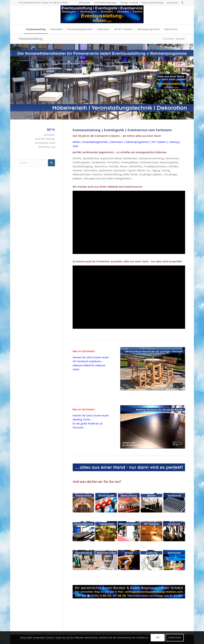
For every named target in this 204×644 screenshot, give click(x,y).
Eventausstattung (31, 39)
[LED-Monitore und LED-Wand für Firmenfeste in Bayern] (84, 531)
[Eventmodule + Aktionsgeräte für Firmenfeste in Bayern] (84, 560)
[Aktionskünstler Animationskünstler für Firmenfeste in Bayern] (106, 560)
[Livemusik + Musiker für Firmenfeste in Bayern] (174, 531)
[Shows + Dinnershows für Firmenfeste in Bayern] (129, 560)
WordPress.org (47, 147)
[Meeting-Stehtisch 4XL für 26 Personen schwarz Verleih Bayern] (153, 427)
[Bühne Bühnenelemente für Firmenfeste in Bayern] (151, 503)
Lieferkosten (84, 3)
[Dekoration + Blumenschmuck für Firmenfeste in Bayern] (106, 531)
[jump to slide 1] (98, 110)
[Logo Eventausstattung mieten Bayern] (102, 15)
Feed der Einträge (45, 139)
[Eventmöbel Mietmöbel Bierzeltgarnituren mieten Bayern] (83, 503)
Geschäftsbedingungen (105, 3)
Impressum (172, 3)
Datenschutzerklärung (152, 3)
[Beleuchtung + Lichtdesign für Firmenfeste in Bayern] (129, 503)
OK (158, 637)
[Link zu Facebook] (182, 3)
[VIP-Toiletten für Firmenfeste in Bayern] (151, 531)
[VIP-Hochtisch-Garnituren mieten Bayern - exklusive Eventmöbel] (153, 369)
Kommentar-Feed (45, 143)
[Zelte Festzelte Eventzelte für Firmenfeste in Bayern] (174, 560)
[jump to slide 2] (101, 110)
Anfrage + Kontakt (129, 3)
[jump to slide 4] (106, 110)
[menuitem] (84, 3)
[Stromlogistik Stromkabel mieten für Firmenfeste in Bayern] (106, 503)
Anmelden (49, 135)
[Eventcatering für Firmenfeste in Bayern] (151, 560)
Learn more (175, 637)
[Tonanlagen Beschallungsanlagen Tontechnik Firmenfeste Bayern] (174, 503)
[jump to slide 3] (103, 110)
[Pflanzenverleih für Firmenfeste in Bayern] (129, 531)
